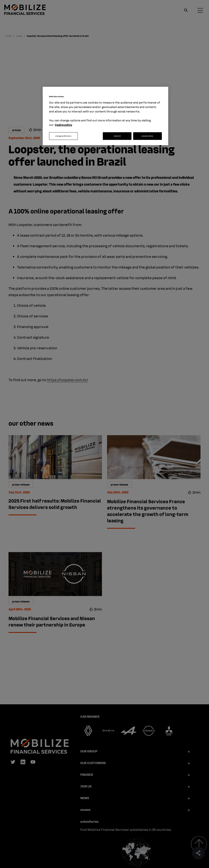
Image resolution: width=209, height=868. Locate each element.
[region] (105, 116)
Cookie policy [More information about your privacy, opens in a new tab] (64, 125)
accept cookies (148, 136)
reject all (117, 136)
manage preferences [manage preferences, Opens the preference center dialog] (63, 136)
